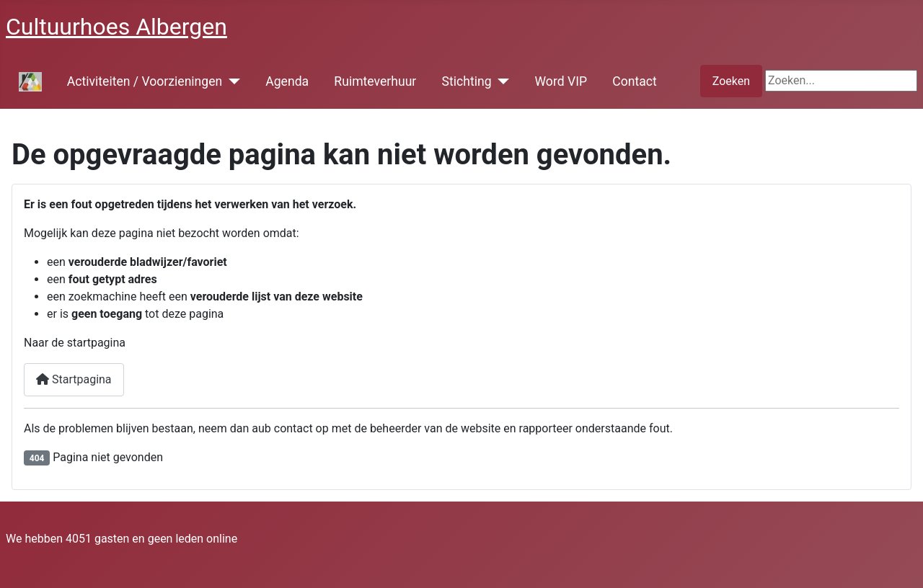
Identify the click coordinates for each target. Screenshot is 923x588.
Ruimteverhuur (375, 81)
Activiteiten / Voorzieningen (145, 81)
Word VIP (561, 81)
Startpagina (74, 379)
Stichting (467, 81)
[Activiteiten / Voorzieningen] (231, 81)
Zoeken (731, 81)
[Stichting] (501, 81)
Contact (635, 81)
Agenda (287, 81)
